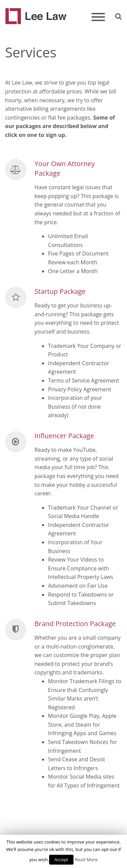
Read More (86, 860)
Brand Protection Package (75, 624)
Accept (61, 860)
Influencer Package (64, 436)
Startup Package (60, 291)
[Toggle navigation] (98, 17)
